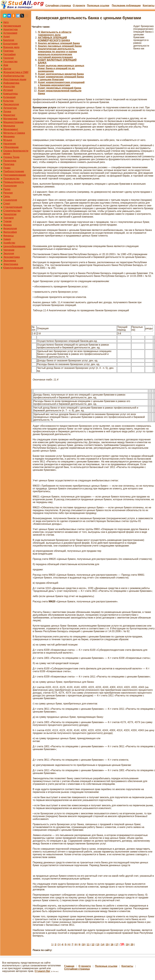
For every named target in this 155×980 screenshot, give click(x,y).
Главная (69, 966)
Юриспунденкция (13, 268)
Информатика (11, 83)
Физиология (10, 228)
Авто (6, 22)
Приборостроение (14, 171)
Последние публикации (126, 6)
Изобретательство (14, 76)
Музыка (8, 140)
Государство (10, 62)
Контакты (149, 6)
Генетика (8, 51)
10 (83, 945)
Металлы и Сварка (14, 133)
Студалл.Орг (43, 971)
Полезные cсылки (98, 6)
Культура (8, 101)
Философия (10, 232)
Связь (7, 196)
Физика (7, 225)
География (9, 54)
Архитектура (10, 29)
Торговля (8, 218)
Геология (8, 58)
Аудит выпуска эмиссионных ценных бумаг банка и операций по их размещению (61, 68)
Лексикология (11, 104)
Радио (7, 189)
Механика (9, 136)
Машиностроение (13, 122)
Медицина (9, 126)
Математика (10, 119)
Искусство (9, 87)
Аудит (7, 37)
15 (107, 945)
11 (88, 945)
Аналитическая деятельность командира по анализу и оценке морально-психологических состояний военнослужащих (57, 53)
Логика (7, 111)
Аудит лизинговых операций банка (60, 88)
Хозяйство (9, 243)
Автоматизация (12, 26)
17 (117, 945)
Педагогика (10, 161)
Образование (11, 147)
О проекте (79, 6)
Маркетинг (9, 115)
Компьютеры (11, 94)
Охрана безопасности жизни (16, 152)
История (8, 90)
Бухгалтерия (10, 44)
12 (93, 945)
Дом (6, 65)
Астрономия (10, 33)
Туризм (7, 221)
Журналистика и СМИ (16, 72)
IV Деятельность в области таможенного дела (55, 33)
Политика (9, 164)
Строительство (12, 211)
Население (10, 144)
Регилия (8, 193)
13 (98, 945)
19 (127, 945)
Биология (9, 40)
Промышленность (14, 182)
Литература (10, 108)
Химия (7, 239)
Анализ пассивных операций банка (60, 46)
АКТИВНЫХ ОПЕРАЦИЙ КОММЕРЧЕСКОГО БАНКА (54, 39)
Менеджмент (11, 129)
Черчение (9, 250)
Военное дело (11, 47)
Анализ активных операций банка (59, 43)
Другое (7, 69)
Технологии (10, 214)
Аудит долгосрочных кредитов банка (61, 74)
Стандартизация (13, 207)
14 (103, 945)
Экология (9, 253)
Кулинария (9, 97)
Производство (11, 179)
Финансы (8, 236)
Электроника (11, 264)
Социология (10, 200)
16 (112, 945)
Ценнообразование (14, 246)
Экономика (10, 261)
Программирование (15, 175)
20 (132, 945)
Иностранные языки (15, 79)
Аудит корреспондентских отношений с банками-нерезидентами (61, 84)
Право (7, 168)
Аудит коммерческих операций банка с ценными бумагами (61, 78)
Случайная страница (58, 6)
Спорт (7, 203)
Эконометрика (11, 257)
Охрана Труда (11, 157)
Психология (10, 186)
